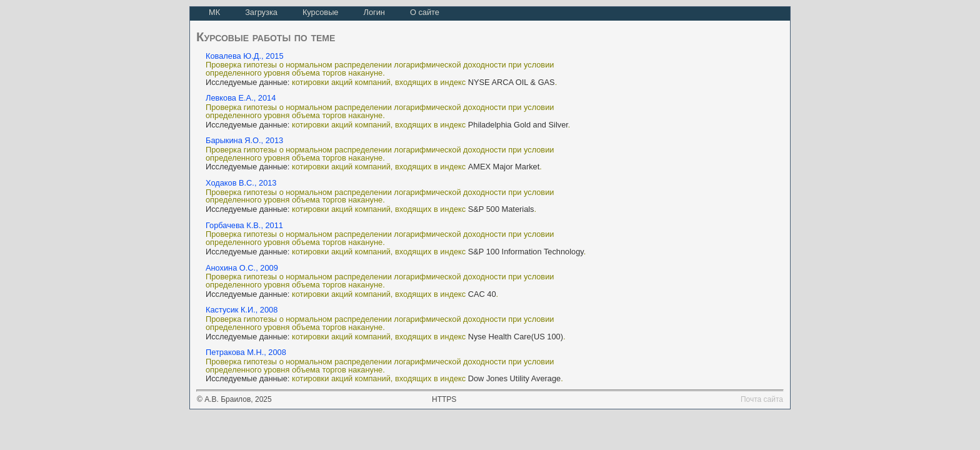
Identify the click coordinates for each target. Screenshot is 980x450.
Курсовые (321, 12)
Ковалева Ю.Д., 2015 (245, 56)
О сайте (425, 12)
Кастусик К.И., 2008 (242, 310)
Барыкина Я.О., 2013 (244, 140)
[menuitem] (214, 14)
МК (214, 12)
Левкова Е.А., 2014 (241, 98)
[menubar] (324, 14)
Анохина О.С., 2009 (242, 268)
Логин (374, 12)
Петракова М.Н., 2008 (246, 352)
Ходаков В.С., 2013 (241, 183)
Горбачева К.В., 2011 (244, 225)
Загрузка (261, 12)
